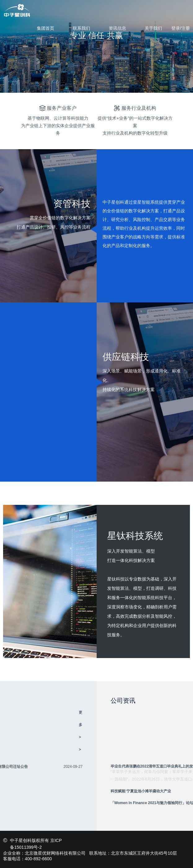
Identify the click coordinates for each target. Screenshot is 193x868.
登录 (176, 28)
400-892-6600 (38, 859)
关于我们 (153, 28)
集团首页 (46, 28)
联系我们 (81, 28)
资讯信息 (117, 28)
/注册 (185, 28)
